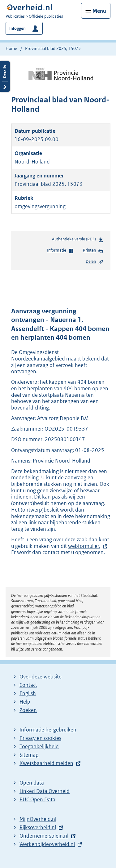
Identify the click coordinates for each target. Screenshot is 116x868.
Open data (32, 783)
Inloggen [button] (17, 28)
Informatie (60, 251)
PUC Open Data (37, 799)
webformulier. (84, 546)
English (28, 693)
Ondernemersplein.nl (44, 836)
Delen (95, 262)
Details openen (5, 76)
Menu (99, 11)
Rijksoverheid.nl (38, 827)
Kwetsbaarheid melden (46, 763)
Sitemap (29, 755)
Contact (28, 685)
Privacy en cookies (40, 738)
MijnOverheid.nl (38, 819)
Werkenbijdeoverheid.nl (47, 844)
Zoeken (28, 710)
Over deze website (41, 677)
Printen (93, 251)
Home (11, 48)
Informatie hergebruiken (48, 730)
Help (25, 702)
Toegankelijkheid (39, 746)
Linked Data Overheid (45, 791)
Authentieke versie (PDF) (78, 240)
